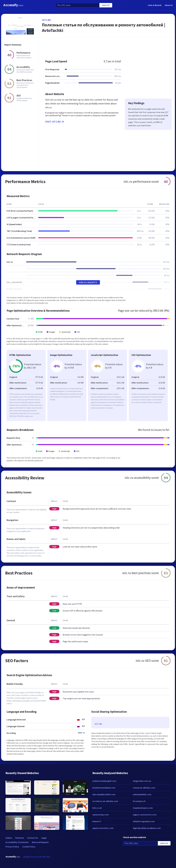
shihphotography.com (144, 821)
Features (20, 838)
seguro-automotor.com (145, 815)
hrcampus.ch (139, 801)
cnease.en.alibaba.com (144, 788)
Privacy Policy (12, 847)
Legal (44, 838)
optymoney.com (101, 815)
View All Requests (88, 282)
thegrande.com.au (142, 781)
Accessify (13, 5)
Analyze (106, 5)
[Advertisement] (107, 47)
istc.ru (46, 20)
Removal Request (40, 842)
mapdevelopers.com (143, 808)
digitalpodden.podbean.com (147, 828)
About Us (169, 5)
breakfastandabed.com (104, 788)
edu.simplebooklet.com (104, 794)
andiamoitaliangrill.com (104, 781)
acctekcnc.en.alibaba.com (105, 801)
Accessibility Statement (17, 842)
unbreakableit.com (142, 794)
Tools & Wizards (155, 5)
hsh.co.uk (97, 808)
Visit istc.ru (55, 122)
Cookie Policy (29, 847)
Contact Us (33, 838)
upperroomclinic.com (103, 828)
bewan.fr (97, 821)
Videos (9, 838)
